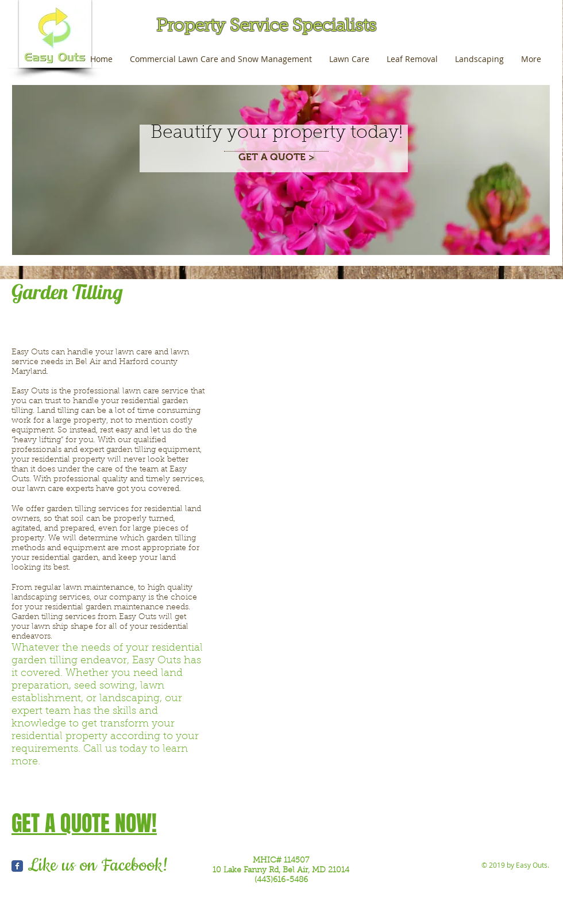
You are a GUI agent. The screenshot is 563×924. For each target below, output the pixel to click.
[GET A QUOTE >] (276, 158)
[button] (289, 408)
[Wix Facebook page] (17, 866)
